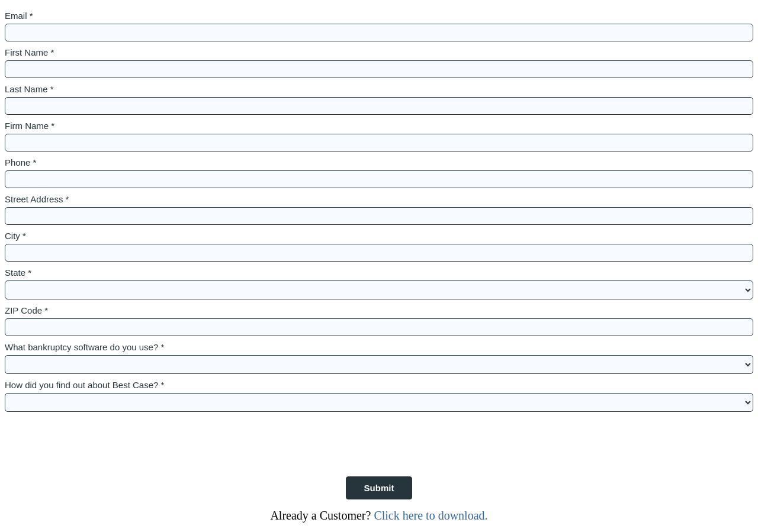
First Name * (29, 52)
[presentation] (95, 438)
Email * (19, 16)
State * (18, 273)
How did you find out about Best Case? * (84, 385)
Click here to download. (429, 515)
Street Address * (37, 199)
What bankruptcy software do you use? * (84, 347)
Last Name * (29, 89)
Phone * (20, 162)
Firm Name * (30, 126)
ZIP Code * (26, 310)
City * (15, 236)
